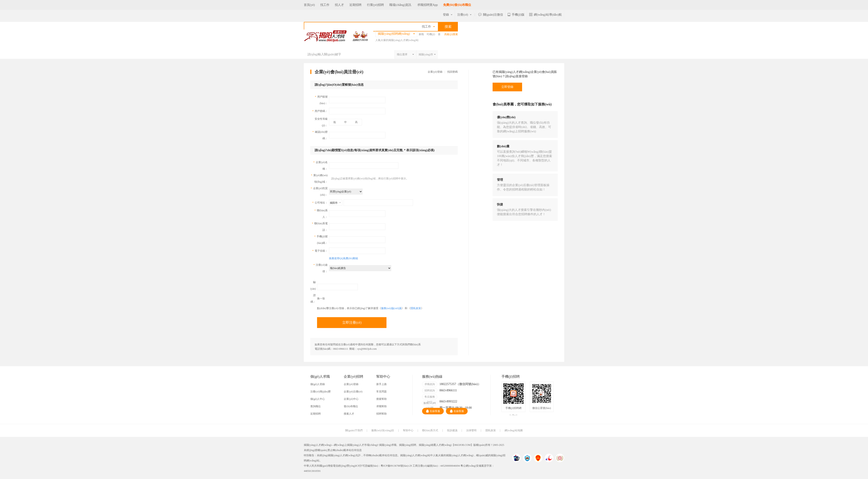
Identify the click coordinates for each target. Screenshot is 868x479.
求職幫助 (381, 406)
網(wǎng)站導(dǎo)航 (546, 15)
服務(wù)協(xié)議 (391, 308)
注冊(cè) (464, 15)
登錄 (448, 15)
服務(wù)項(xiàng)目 (383, 430)
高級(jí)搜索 (451, 34)
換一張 (321, 299)
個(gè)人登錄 (318, 384)
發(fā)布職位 (351, 406)
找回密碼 (452, 72)
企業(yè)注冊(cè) (353, 392)
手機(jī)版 (516, 15)
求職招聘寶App (427, 5)
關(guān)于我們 (354, 430)
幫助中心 (408, 430)
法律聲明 (471, 430)
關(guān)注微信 (491, 15)
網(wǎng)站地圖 (514, 430)
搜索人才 (349, 414)
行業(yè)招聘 (376, 5)
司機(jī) (431, 34)
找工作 (325, 5)
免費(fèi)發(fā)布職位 (457, 5)
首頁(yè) (309, 5)
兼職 (421, 34)
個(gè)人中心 (318, 399)
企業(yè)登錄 (435, 72)
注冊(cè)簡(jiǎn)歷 (321, 392)
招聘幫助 (381, 414)
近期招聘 (355, 5)
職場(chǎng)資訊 (400, 5)
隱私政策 (416, 308)
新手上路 (381, 384)
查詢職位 (316, 406)
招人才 (339, 5)
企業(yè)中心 (351, 399)
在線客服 (433, 411)
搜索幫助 (381, 399)
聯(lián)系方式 (430, 430)
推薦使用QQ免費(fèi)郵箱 (344, 258)
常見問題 (381, 392)
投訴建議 (452, 430)
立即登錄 (507, 87)
